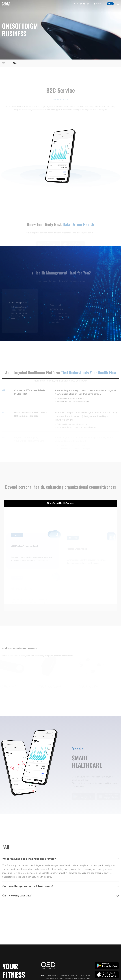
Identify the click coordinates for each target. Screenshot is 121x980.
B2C (15, 63)
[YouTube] (84, 4)
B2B (4, 63)
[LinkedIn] (88, 4)
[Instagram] (81, 4)
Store (110, 4)
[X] (78, 4)
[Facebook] (75, 4)
